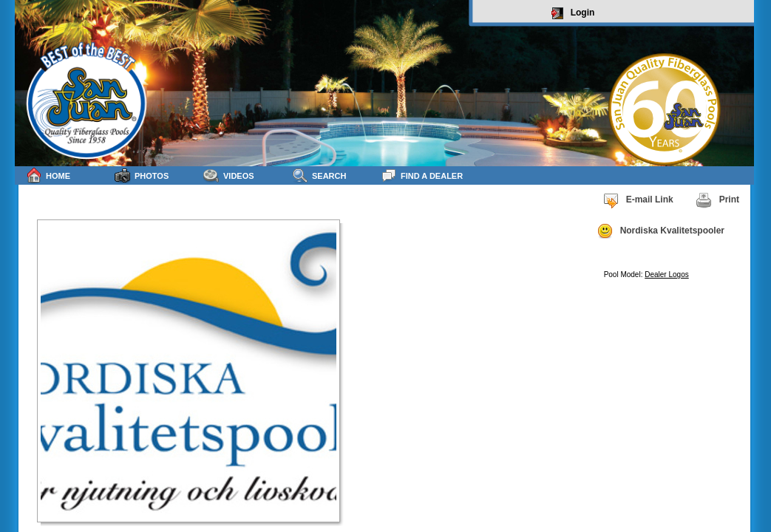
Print (717, 200)
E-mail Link (638, 200)
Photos (142, 175)
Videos (229, 175)
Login (573, 13)
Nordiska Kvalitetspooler (660, 231)
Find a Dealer (422, 175)
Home (48, 175)
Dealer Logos (666, 274)
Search (319, 175)
